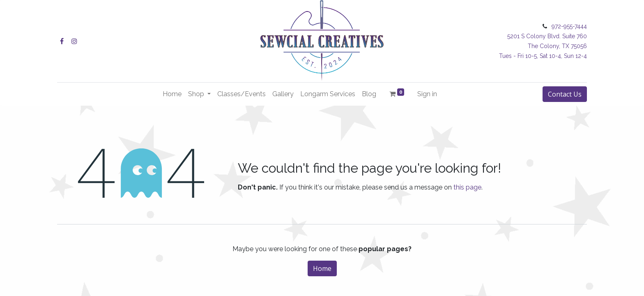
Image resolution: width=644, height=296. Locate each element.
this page (467, 187)
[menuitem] (172, 94)
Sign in (427, 94)
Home (322, 268)
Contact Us (565, 94)
